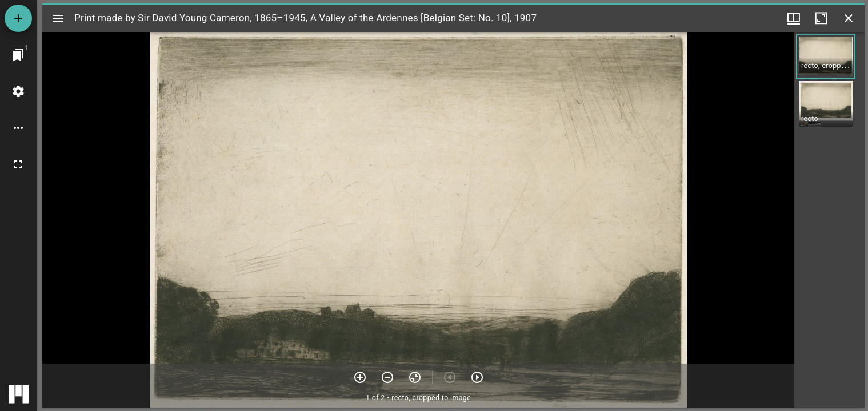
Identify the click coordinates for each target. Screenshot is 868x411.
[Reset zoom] (415, 377)
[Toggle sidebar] (58, 18)
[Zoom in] (360, 377)
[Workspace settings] (18, 91)
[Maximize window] (821, 18)
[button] (826, 57)
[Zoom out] (387, 377)
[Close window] (849, 18)
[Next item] (477, 377)
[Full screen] (18, 164)
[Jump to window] (18, 55)
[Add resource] (18, 18)
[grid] (829, 220)
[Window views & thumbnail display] (794, 18)
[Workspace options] (18, 128)
